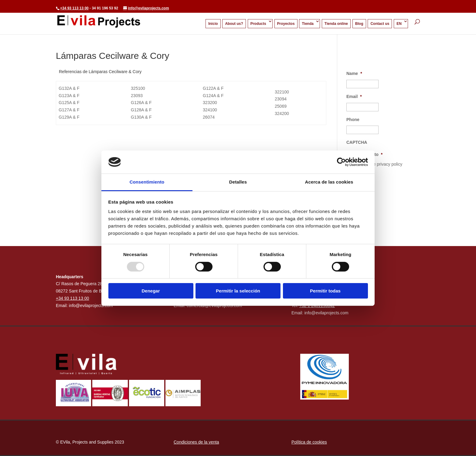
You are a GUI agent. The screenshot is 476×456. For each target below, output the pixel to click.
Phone (353, 120)
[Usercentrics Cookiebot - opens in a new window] (341, 162)
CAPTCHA (357, 142)
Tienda (308, 24)
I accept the (378, 164)
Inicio (213, 24)
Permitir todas (325, 291)
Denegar (151, 291)
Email (354, 96)
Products (258, 24)
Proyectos (286, 24)
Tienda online (336, 24)
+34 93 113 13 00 (74, 8)
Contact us (380, 24)
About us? (234, 24)
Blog (359, 24)
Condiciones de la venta (196, 442)
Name (354, 73)
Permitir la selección (238, 291)
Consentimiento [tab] (147, 182)
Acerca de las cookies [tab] (329, 182)
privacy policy (389, 164)
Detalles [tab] (238, 182)
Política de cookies (309, 442)
